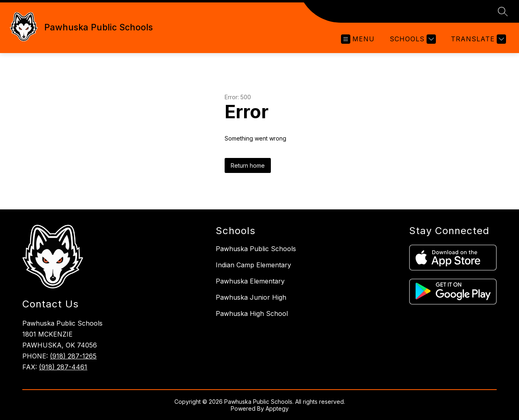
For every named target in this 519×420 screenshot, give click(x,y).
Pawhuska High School (252, 313)
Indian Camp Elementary (253, 265)
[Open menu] (358, 39)
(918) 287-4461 (63, 367)
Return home (248, 165)
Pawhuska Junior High (251, 297)
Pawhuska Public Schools (256, 249)
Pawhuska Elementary (250, 281)
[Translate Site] (477, 39)
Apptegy (277, 408)
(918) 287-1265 (73, 356)
